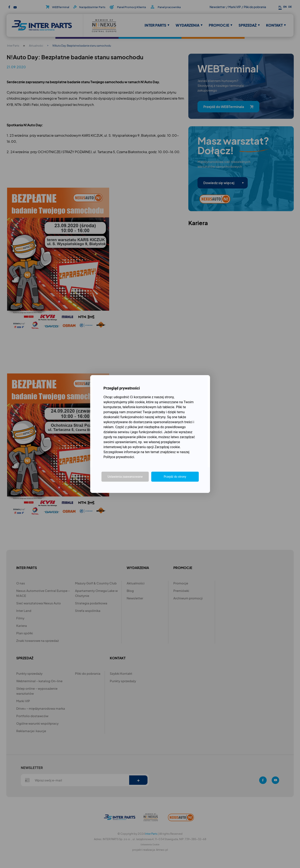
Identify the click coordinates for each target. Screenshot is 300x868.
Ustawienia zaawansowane (125, 477)
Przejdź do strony (175, 477)
